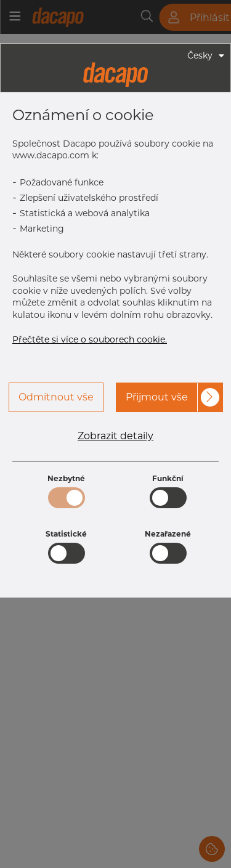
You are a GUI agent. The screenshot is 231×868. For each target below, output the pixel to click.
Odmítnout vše (56, 397)
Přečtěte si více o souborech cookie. (90, 339)
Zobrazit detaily (115, 436)
